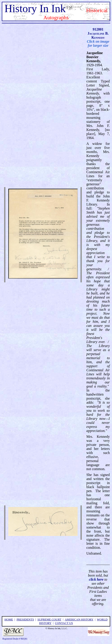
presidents (25, 619)
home (9, 619)
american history (79, 619)
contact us (64, 623)
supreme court (49, 619)
